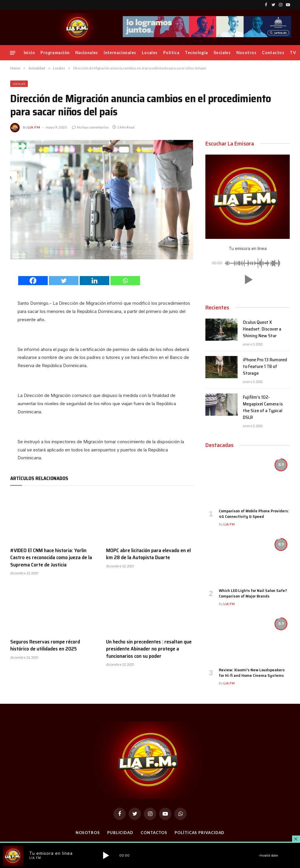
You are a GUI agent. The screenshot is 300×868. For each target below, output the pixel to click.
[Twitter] (64, 281)
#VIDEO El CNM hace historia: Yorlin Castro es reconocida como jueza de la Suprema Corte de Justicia (51, 558)
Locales (150, 53)
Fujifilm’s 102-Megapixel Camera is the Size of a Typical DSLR (263, 408)
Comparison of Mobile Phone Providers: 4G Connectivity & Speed (254, 514)
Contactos (273, 53)
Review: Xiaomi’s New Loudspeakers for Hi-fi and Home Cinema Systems (252, 673)
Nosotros (246, 53)
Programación (55, 53)
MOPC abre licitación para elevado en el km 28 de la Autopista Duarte (148, 554)
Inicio (29, 53)
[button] (248, 280)
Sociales (222, 53)
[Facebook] (33, 281)
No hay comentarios (90, 127)
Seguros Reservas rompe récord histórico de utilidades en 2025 (45, 645)
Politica (171, 53)
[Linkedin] (94, 281)
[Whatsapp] (125, 281)
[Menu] (13, 53)
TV (293, 53)
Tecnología (196, 53)
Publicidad (120, 833)
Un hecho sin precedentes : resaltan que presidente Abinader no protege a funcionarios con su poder (149, 649)
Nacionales (87, 53)
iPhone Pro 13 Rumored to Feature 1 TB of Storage (265, 367)
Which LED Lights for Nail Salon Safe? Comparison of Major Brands (253, 593)
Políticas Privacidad (200, 833)
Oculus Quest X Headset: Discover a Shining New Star (262, 329)
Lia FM (34, 127)
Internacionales (120, 53)
